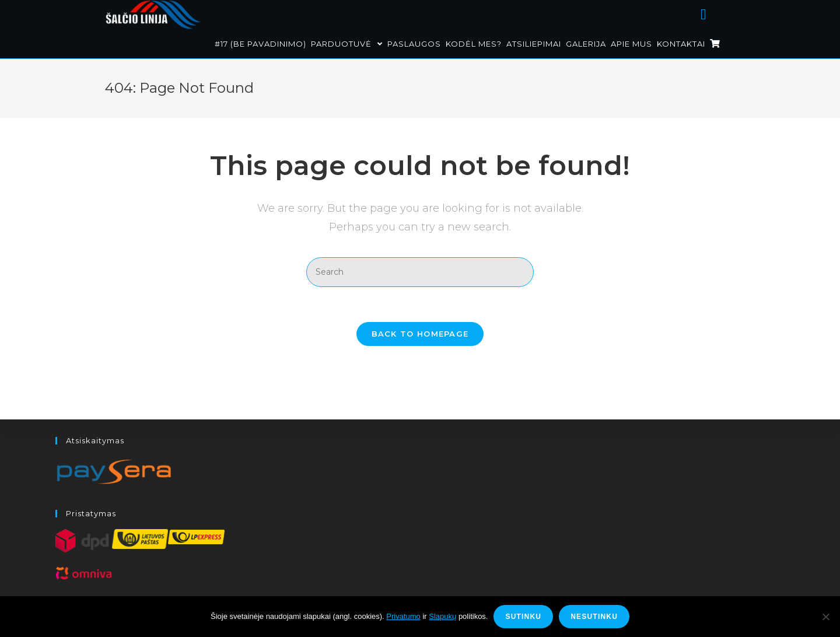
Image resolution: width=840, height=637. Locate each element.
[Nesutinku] (825, 617)
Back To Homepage (420, 334)
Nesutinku (594, 617)
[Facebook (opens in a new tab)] (718, 13)
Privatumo (403, 616)
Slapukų (442, 616)
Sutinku (523, 617)
